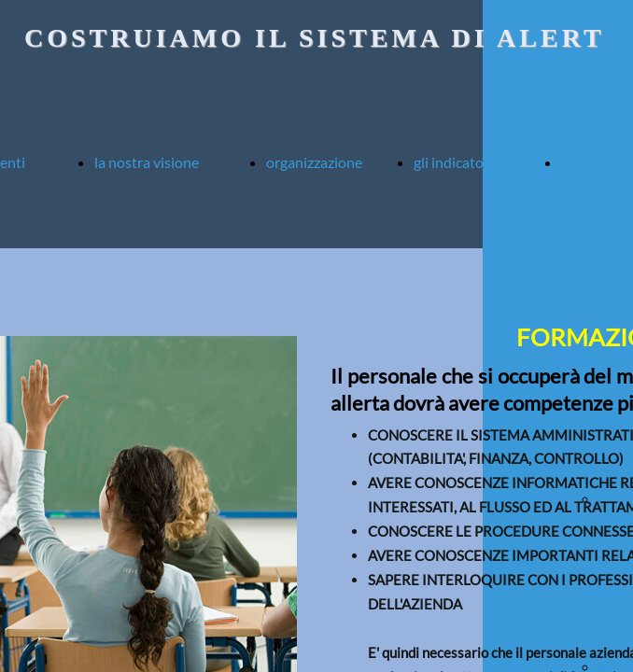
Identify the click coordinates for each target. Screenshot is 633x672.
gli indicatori (453, 162)
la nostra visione (147, 162)
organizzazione (314, 162)
